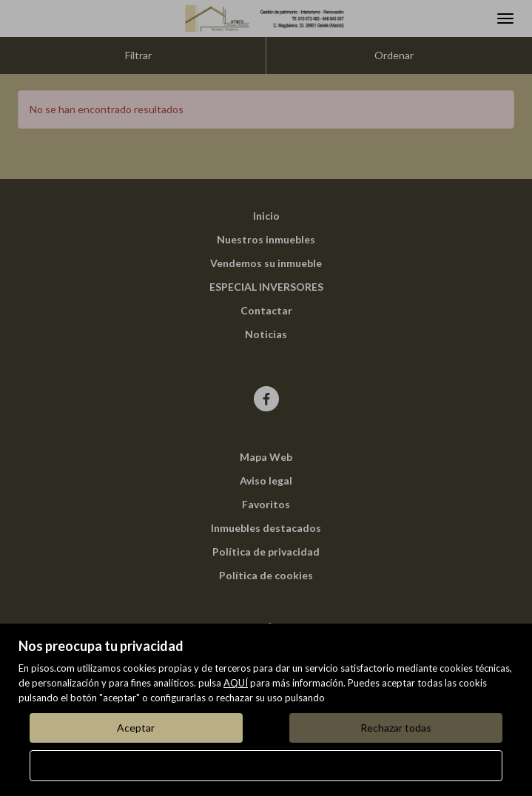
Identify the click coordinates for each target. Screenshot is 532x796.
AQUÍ (236, 683)
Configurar (266, 765)
